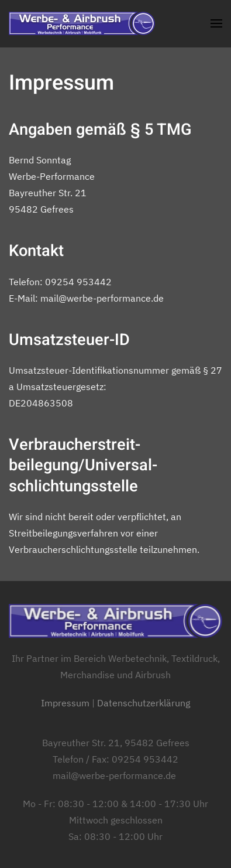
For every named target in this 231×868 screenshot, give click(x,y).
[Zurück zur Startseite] (82, 23)
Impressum (65, 703)
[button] (216, 23)
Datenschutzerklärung (144, 703)
